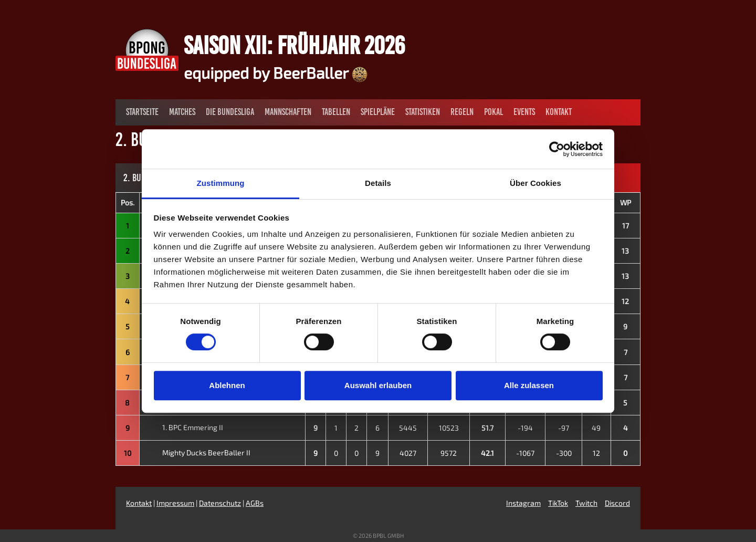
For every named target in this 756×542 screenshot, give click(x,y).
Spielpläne (378, 112)
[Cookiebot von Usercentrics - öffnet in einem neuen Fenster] (557, 149)
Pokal (493, 112)
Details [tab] (378, 183)
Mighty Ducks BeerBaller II (197, 452)
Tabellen (336, 112)
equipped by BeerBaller (276, 72)
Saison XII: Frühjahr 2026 (294, 45)
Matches (182, 112)
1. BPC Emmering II (183, 427)
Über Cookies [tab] (535, 183)
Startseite (142, 112)
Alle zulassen (529, 385)
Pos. (128, 202)
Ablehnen (227, 385)
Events (524, 112)
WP (626, 202)
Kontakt (559, 112)
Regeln (462, 112)
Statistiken (423, 112)
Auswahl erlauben (378, 385)
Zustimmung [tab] (221, 183)
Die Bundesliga (230, 112)
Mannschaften (288, 112)
